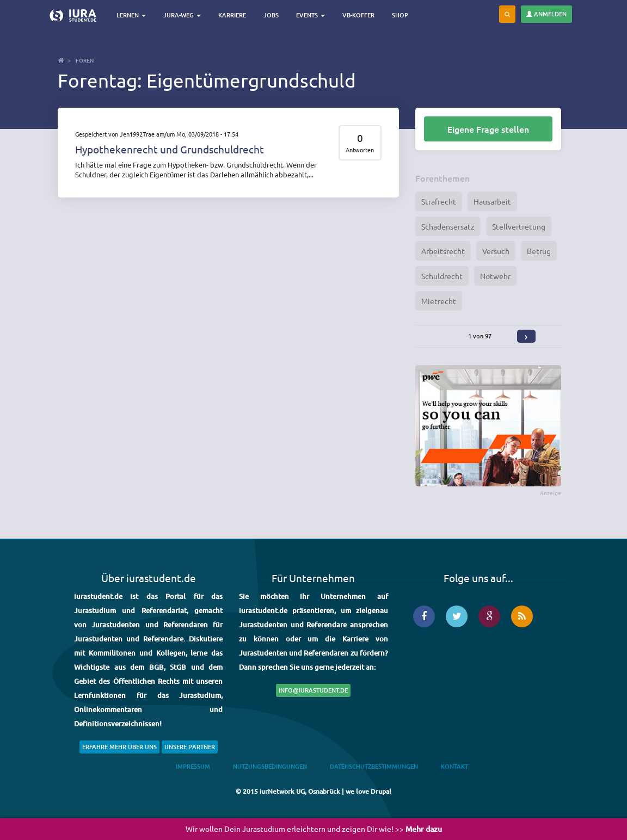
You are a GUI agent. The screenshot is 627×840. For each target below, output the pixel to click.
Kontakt (454, 766)
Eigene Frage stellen (488, 129)
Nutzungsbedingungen (270, 766)
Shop (400, 15)
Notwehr (495, 276)
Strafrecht (439, 201)
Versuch (496, 251)
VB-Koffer (358, 15)
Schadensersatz (448, 226)
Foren (85, 60)
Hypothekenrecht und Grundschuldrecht (170, 149)
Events (311, 15)
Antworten (360, 150)
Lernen (131, 15)
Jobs (271, 15)
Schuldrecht (442, 276)
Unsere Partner (190, 747)
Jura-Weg (182, 15)
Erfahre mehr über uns (119, 747)
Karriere (232, 15)
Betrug (539, 251)
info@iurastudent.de (313, 690)
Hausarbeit (492, 201)
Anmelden (546, 14)
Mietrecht (439, 301)
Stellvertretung (519, 226)
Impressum (193, 766)
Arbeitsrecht (443, 251)
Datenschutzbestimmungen (374, 766)
